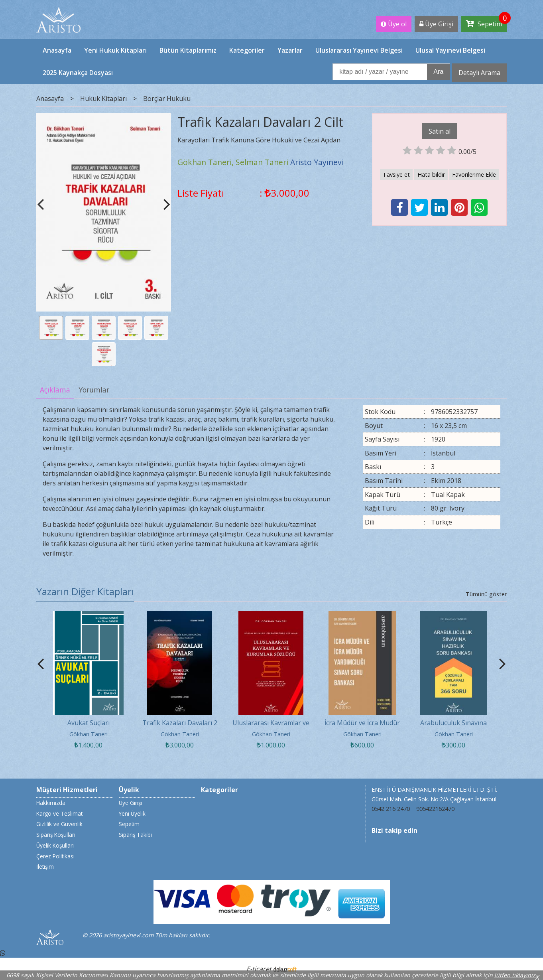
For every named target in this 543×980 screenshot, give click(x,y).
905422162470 (435, 809)
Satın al (440, 131)
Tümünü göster (486, 594)
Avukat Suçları (89, 723)
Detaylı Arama (479, 73)
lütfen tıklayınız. (516, 975)
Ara (438, 72)
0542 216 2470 (391, 809)
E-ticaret (259, 969)
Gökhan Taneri (89, 734)
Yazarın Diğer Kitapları (85, 591)
